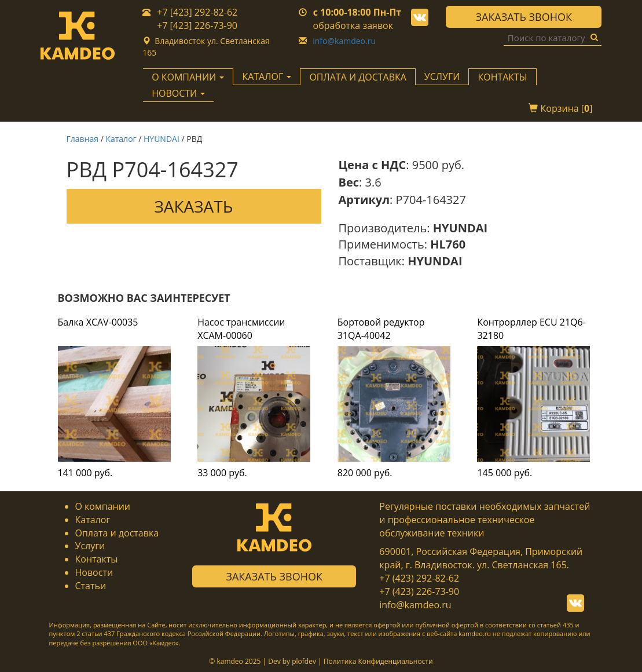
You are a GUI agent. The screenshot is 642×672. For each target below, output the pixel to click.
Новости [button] (178, 93)
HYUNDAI (162, 139)
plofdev (304, 661)
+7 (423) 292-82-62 (419, 578)
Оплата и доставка (357, 77)
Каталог (121, 139)
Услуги (442, 76)
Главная (83, 139)
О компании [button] (188, 77)
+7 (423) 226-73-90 (419, 591)
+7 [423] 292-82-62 (197, 12)
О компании (103, 506)
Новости (94, 572)
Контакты (502, 77)
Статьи (91, 586)
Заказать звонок (524, 17)
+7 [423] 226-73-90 (197, 25)
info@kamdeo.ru (344, 41)
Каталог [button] (267, 76)
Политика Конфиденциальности (378, 661)
